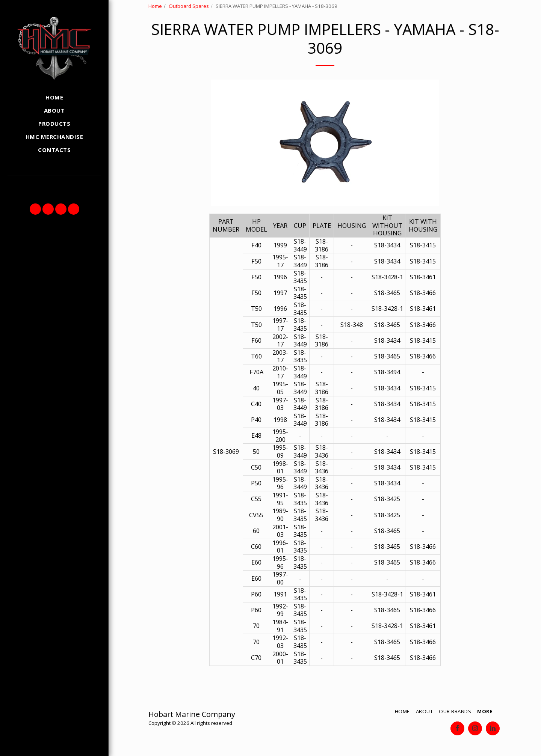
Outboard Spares (189, 6)
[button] (35, 209)
